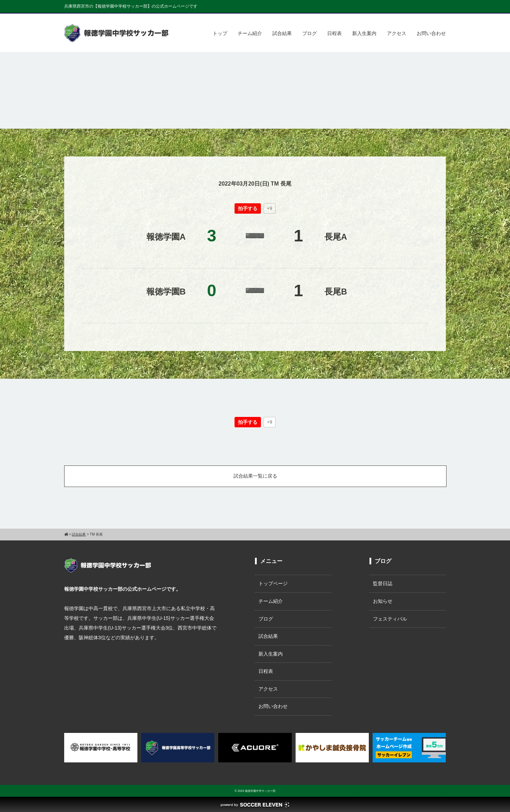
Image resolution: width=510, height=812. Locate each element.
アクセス (397, 33)
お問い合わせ (431, 33)
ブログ (309, 33)
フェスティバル (390, 619)
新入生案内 (364, 33)
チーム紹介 (250, 33)
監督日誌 (383, 583)
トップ (220, 33)
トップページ (273, 583)
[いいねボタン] (248, 208)
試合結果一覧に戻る (255, 476)
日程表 (334, 33)
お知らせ (383, 601)
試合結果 (282, 33)
